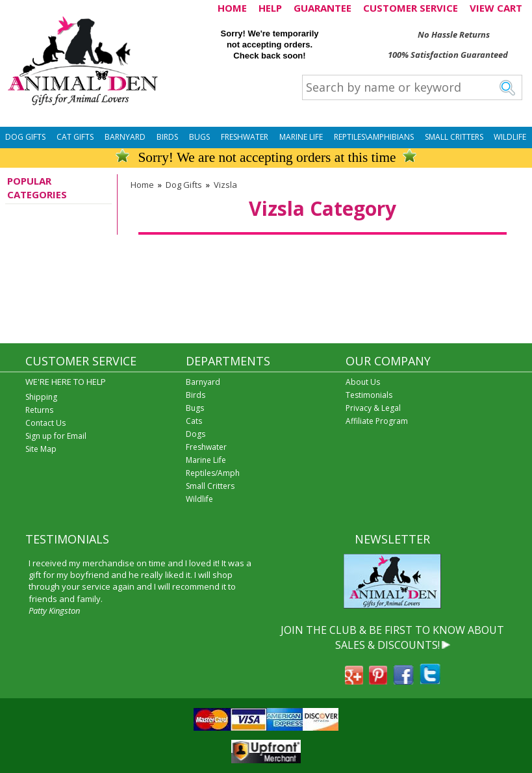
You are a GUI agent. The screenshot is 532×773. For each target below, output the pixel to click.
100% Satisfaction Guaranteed (448, 55)
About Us (363, 382)
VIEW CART (496, 8)
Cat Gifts (75, 137)
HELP (270, 8)
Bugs (199, 137)
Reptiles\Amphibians (374, 137)
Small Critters (454, 137)
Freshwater (245, 137)
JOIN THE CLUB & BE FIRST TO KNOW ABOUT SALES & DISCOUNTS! (392, 637)
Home (142, 185)
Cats (194, 421)
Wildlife (510, 137)
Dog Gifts (25, 137)
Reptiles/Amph (213, 473)
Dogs (196, 434)
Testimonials (369, 395)
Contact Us (45, 423)
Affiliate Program (377, 421)
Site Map (41, 449)
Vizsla (225, 185)
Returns (39, 410)
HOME (232, 8)
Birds (167, 137)
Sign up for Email (56, 436)
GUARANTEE (323, 8)
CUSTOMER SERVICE (411, 8)
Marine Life (301, 137)
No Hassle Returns (454, 34)
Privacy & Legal (373, 408)
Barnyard (125, 137)
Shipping (41, 397)
